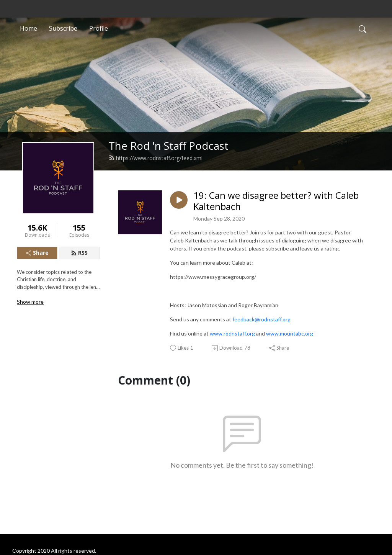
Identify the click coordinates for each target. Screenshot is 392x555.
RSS (79, 253)
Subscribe (63, 28)
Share (37, 253)
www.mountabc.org (290, 333)
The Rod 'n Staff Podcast (169, 146)
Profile (99, 28)
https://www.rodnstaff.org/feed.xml (156, 158)
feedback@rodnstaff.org (261, 319)
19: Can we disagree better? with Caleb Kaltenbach (276, 201)
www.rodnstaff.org (232, 333)
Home (29, 28)
